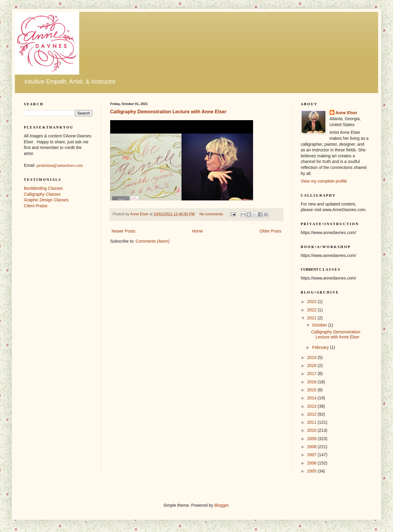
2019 (312, 357)
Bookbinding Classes (43, 188)
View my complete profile (324, 181)
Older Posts (270, 231)
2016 (312, 382)
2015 (312, 390)
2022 (312, 310)
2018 (312, 365)
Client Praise (36, 206)
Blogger (221, 505)
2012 (312, 414)
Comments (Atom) (153, 241)
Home (197, 231)
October (320, 325)
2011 (312, 422)
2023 (312, 302)
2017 (312, 374)
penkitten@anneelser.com (60, 165)
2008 (312, 447)
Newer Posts (123, 231)
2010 (312, 430)
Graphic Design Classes (46, 200)
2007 (312, 455)
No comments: (212, 214)
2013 (312, 406)
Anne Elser (346, 113)
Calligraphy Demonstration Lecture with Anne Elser (168, 112)
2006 (312, 463)
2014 (312, 398)
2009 (312, 439)
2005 (312, 471)
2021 (312, 318)
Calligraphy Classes (42, 194)
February (321, 347)
